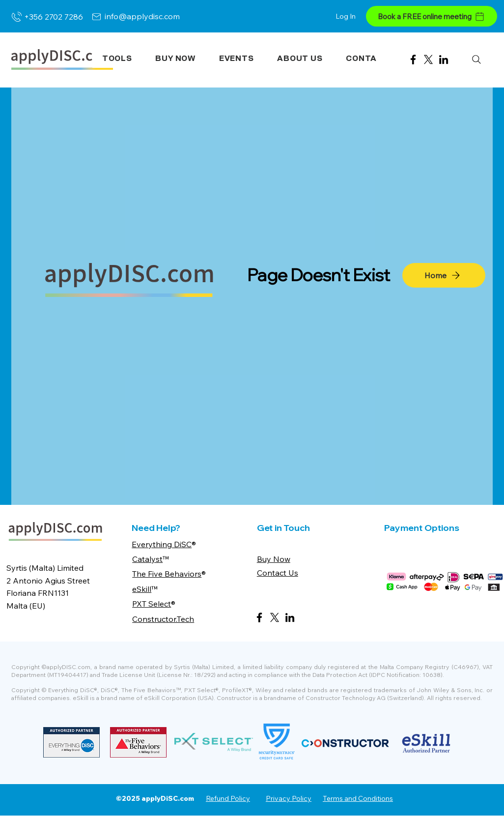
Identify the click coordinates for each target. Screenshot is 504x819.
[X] (428, 59)
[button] (117, 59)
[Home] (444, 275)
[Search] (476, 59)
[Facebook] (413, 59)
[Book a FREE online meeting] (432, 16)
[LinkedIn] (444, 59)
